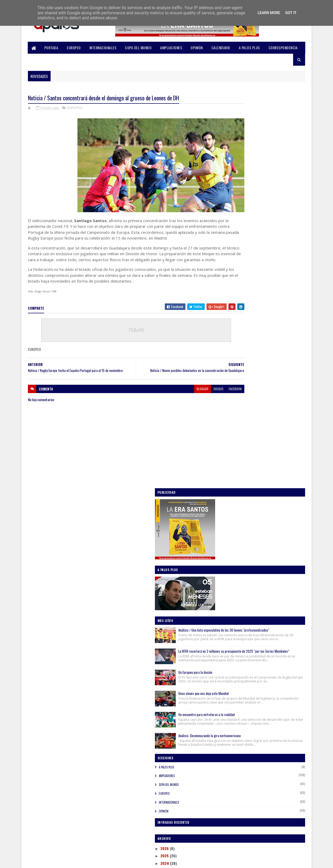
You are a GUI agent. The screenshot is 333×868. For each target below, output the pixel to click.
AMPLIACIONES (171, 48)
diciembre (241, 555)
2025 (232, 512)
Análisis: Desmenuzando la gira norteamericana (266, 383)
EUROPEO (74, 48)
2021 (232, 541)
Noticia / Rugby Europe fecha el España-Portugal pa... (264, 620)
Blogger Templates (97, 861)
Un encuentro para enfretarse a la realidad (274, 354)
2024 (232, 519)
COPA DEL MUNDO (138, 48)
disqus (187, 403)
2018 (232, 692)
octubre (239, 570)
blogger (171, 403)
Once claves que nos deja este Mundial (271, 327)
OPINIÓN (197, 48)
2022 (232, 534)
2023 (232, 526)
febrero (239, 668)
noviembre (241, 562)
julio (236, 631)
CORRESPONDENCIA (283, 48)
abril (236, 654)
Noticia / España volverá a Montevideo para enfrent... (266, 586)
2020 (232, 549)
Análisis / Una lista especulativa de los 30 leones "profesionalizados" (273, 237)
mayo (237, 646)
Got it (291, 13)
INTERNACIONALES (103, 48)
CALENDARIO (221, 48)
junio (237, 639)
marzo (238, 661)
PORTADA (51, 48)
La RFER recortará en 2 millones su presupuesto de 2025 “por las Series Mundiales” (270, 272)
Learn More (269, 13)
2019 (232, 685)
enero (237, 676)
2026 (232, 504)
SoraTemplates (53, 861)
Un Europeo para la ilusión (262, 301)
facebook (203, 403)
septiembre (242, 577)
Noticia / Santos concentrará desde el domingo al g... (262, 609)
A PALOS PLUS (249, 48)
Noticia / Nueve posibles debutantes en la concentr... (265, 597)
